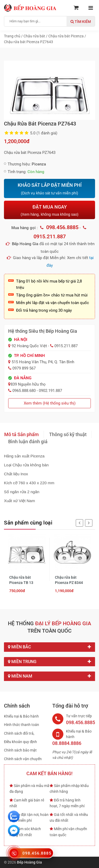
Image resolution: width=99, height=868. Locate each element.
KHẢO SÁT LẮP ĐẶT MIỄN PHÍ (49, 189)
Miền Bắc (49, 647)
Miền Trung (49, 662)
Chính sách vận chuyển (23, 759)
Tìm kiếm (81, 22)
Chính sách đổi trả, (19, 733)
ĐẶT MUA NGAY (49, 210)
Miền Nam (49, 676)
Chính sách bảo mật (20, 750)
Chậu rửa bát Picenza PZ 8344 (69, 580)
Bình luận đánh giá (28, 441)
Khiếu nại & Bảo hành (21, 716)
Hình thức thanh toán (22, 725)
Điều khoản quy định (20, 742)
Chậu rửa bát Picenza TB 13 (21, 580)
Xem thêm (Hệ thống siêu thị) (50, 403)
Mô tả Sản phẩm (22, 434)
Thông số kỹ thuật (68, 434)
